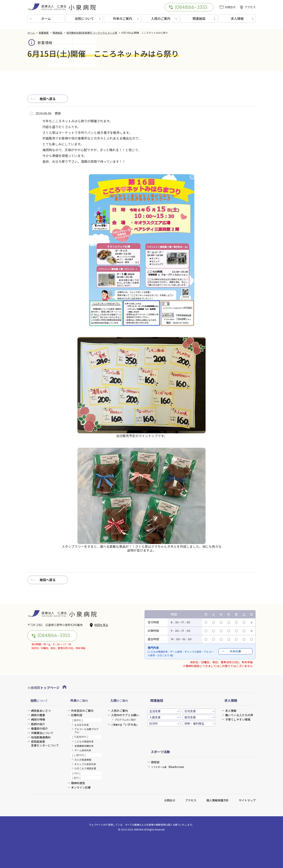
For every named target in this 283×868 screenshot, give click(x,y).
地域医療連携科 (41, 737)
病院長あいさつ (41, 711)
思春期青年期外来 (84, 746)
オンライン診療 (81, 787)
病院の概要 (38, 715)
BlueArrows (168, 767)
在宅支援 (190, 711)
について (39, 700)
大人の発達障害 (83, 760)
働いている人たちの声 (239, 715)
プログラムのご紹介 (125, 720)
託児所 (154, 723)
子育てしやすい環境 (238, 720)
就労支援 (190, 717)
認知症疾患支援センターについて (45, 743)
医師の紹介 (38, 724)
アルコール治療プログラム (86, 730)
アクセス (248, 7)
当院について (84, 18)
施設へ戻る (48, 99)
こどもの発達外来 (84, 741)
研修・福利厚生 (194, 723)
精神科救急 (78, 783)
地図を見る (99, 625)
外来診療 (235, 651)
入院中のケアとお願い (125, 715)
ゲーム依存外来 (83, 750)
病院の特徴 (38, 720)
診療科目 (77, 715)
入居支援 (155, 717)
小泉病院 (47, 688)
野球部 (155, 762)
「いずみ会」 (125, 725)
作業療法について (42, 733)
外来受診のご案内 (82, 711)
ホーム (46, 18)
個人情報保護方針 (218, 800)
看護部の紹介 (39, 729)
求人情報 (237, 18)
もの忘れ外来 (82, 725)
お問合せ (228, 7)
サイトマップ (247, 800)
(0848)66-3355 (188, 8)
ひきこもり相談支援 (85, 768)
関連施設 (199, 18)
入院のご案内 (161, 18)
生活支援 (155, 711)
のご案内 (79, 700)
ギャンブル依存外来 (85, 764)
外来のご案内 (122, 18)
